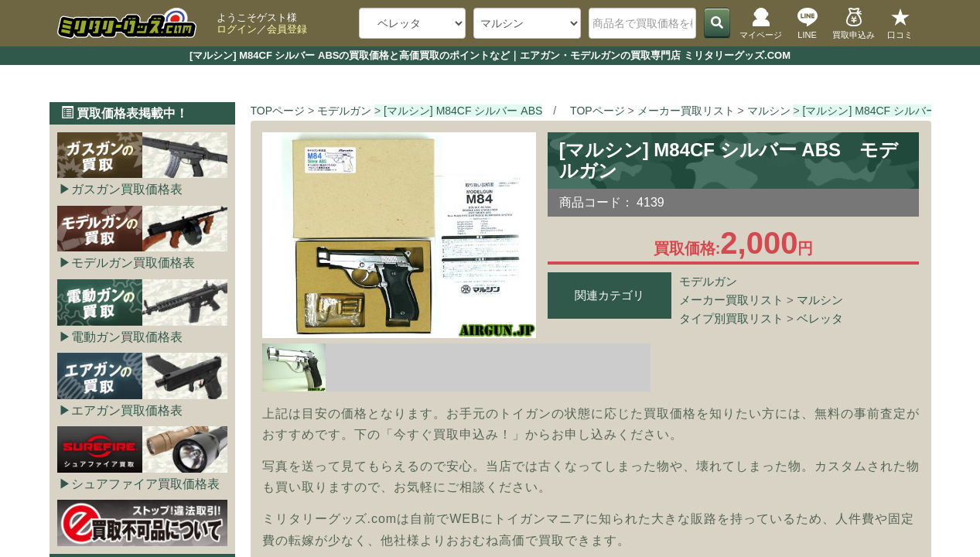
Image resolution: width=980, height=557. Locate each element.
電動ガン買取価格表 (127, 337)
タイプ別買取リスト (731, 318)
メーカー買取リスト (731, 300)
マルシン (820, 300)
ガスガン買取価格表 (127, 189)
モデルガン (708, 281)
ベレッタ (820, 318)
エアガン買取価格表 (127, 410)
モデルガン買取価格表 (133, 263)
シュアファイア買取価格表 (145, 484)
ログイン (237, 29)
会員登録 (287, 29)
